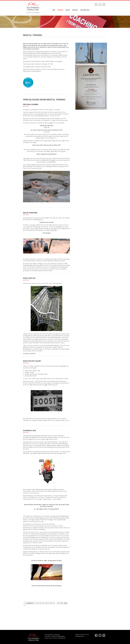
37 (58, 603)
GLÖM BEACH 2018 (29, 431)
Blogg (68, 10)
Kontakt (75, 10)
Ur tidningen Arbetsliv (29, 353)
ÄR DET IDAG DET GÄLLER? (32, 361)
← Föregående (29, 603)
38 (61, 603)
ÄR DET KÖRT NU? (29, 278)
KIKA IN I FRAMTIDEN (30, 213)
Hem (54, 10)
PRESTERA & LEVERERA (31, 104)
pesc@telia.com (80, 636)
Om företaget (85, 10)
